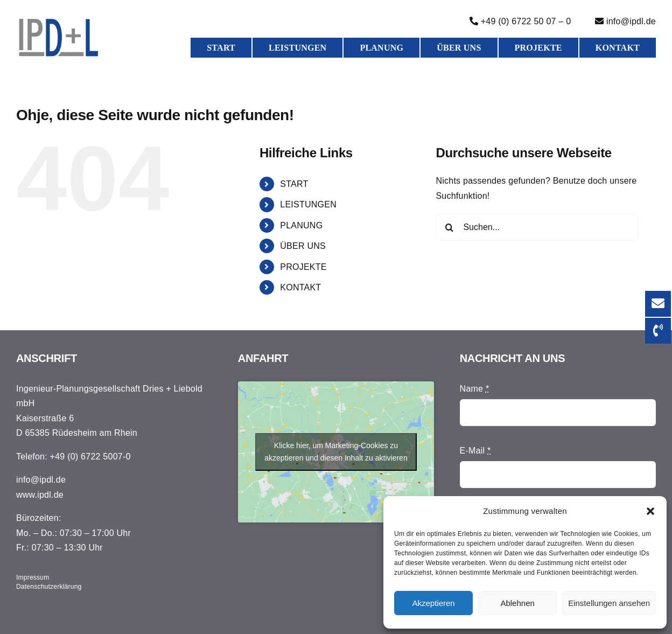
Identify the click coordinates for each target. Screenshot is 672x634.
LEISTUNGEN (308, 204)
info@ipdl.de (41, 480)
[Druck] (59, 21)
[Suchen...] (537, 227)
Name (475, 389)
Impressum (33, 577)
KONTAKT (300, 287)
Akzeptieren (433, 603)
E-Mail (475, 451)
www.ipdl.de (40, 495)
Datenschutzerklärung (49, 587)
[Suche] (449, 227)
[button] (650, 511)
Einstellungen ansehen (609, 603)
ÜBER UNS (303, 246)
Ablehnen (517, 603)
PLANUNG (301, 225)
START (294, 184)
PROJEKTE (303, 267)
